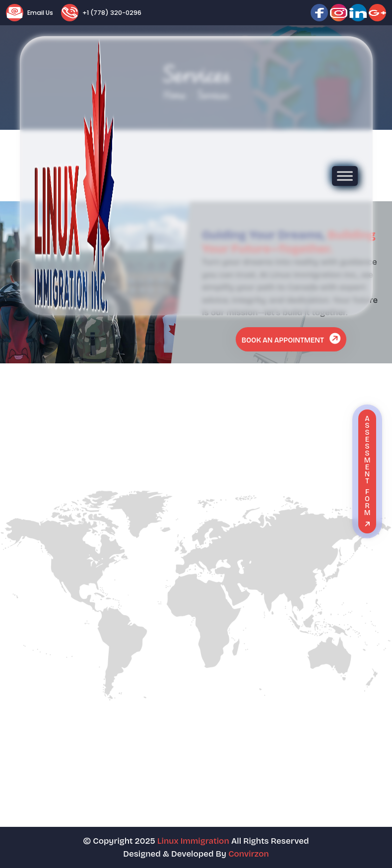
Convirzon (249, 854)
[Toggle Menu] (345, 176)
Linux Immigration (193, 841)
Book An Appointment (292, 338)
